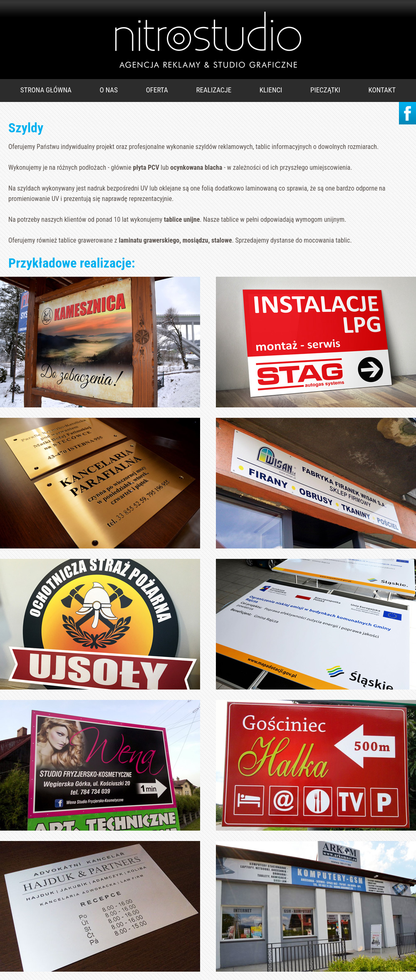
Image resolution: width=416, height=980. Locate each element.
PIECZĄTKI (325, 90)
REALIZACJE (214, 90)
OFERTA (157, 90)
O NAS (109, 90)
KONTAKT (382, 90)
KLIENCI (271, 90)
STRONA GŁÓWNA (46, 90)
